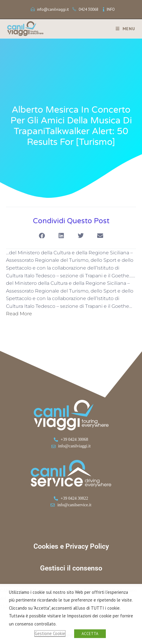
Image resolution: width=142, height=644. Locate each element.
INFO (111, 9)
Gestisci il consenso (71, 568)
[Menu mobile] (123, 29)
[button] (42, 236)
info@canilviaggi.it (53, 9)
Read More (19, 314)
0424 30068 (88, 9)
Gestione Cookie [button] (50, 633)
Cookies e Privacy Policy (71, 546)
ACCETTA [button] (90, 634)
